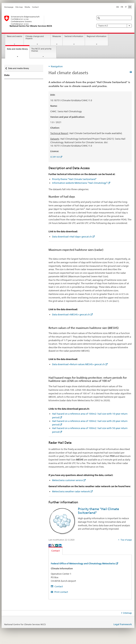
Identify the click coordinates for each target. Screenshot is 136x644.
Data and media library (18, 50)
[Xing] (57, 545)
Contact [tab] (56, 551)
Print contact (61, 592)
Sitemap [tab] (127, 613)
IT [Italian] (126, 7)
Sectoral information (74, 36)
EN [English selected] (130, 7)
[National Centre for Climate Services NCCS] (46, 22)
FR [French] (122, 7)
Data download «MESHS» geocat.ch (71, 314)
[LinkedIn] (60, 545)
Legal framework (123, 624)
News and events (14, 36)
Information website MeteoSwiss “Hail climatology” (80, 183)
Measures (57, 36)
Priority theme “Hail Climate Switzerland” (74, 179)
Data (7, 75)
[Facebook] (50, 545)
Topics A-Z (114, 26)
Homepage (9, 7)
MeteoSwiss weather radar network (71, 491)
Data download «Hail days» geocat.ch (72, 237)
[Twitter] (54, 545)
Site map (19, 7)
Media (27, 7)
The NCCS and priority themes (41, 50)
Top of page (126, 540)
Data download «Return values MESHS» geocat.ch (78, 364)
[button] (99, 18)
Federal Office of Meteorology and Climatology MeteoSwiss (83, 564)
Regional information (97, 36)
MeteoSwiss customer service (67, 480)
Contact (35, 7)
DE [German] (118, 7)
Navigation (57, 66)
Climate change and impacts (35, 38)
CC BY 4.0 (55, 157)
